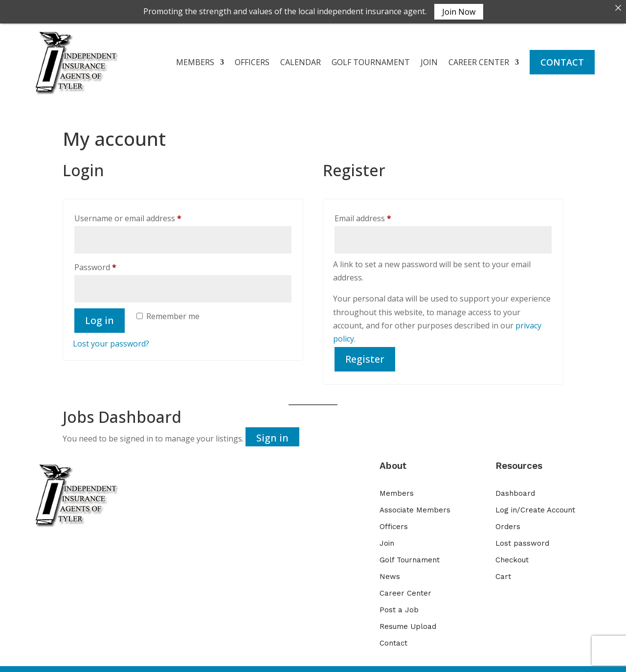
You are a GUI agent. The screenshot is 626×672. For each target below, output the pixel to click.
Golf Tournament (410, 556)
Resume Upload (408, 623)
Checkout (512, 556)
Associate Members (415, 506)
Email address (379, 213)
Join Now (459, 12)
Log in (100, 316)
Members (397, 489)
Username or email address (144, 213)
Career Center (405, 589)
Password (112, 262)
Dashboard (515, 489)
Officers (394, 523)
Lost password (522, 539)
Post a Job (399, 606)
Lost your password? (111, 339)
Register (365, 355)
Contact (393, 639)
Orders (508, 523)
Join (387, 539)
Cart (503, 573)
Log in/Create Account (535, 506)
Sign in (272, 434)
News (390, 573)
